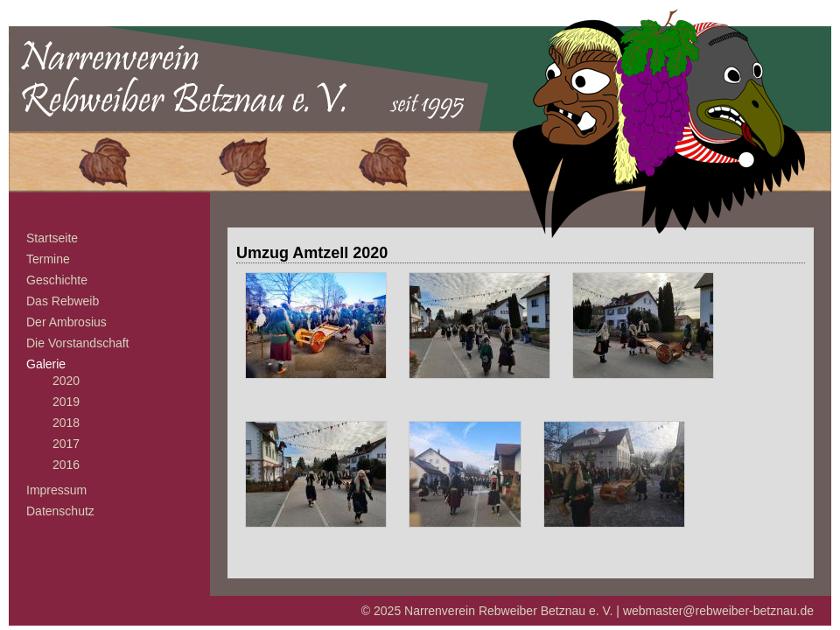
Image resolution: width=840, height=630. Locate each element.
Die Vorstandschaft (78, 343)
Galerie (46, 364)
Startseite (52, 238)
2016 (66, 465)
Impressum (56, 490)
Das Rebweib (63, 301)
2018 (66, 423)
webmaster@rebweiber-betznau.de (718, 611)
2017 (66, 444)
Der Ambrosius (66, 322)
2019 (66, 402)
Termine (48, 259)
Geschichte (57, 280)
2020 (66, 381)
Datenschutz (60, 511)
